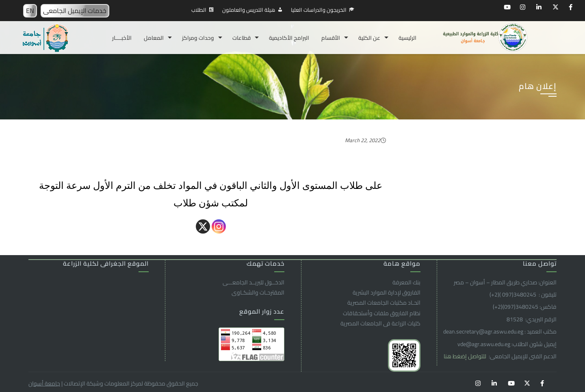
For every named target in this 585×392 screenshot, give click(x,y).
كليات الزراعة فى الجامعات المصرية (380, 323)
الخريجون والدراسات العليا (319, 10)
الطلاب (199, 10)
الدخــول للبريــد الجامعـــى (253, 282)
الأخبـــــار (122, 38)
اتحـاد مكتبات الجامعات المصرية (384, 303)
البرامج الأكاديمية (289, 38)
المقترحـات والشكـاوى (258, 292)
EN (30, 11)
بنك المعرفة (406, 282)
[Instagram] (219, 226)
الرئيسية (407, 38)
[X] (203, 226)
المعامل (154, 38)
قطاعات (242, 38)
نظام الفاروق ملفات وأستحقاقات (382, 313)
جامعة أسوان (44, 383)
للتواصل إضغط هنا (466, 356)
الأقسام (331, 38)
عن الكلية (369, 38)
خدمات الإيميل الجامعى (75, 11)
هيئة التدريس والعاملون (249, 10)
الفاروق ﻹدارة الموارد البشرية (387, 292)
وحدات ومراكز (198, 38)
